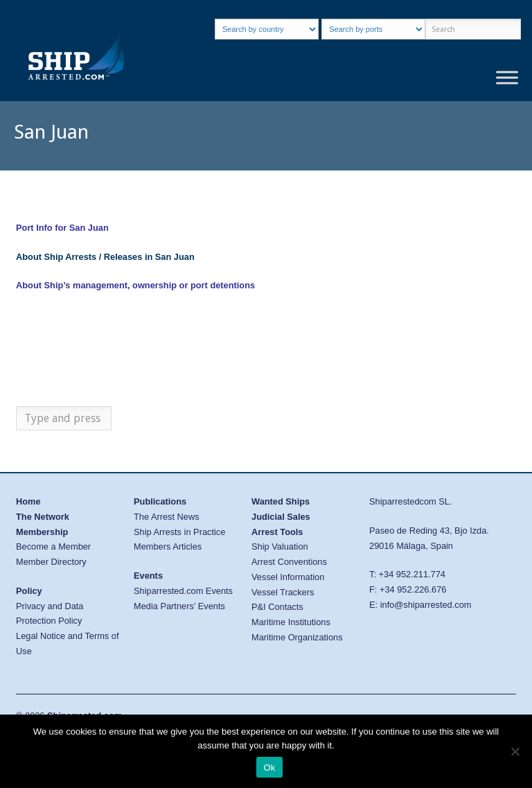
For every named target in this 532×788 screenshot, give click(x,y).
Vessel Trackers (283, 592)
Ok (269, 768)
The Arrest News (167, 517)
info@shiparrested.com (426, 605)
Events (148, 576)
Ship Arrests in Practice (179, 532)
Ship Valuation (280, 546)
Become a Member (53, 546)
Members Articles (168, 546)
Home (28, 501)
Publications (160, 501)
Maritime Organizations (297, 637)
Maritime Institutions (291, 622)
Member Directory (51, 562)
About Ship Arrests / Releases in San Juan (105, 257)
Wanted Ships (281, 501)
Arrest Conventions (289, 562)
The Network (43, 517)
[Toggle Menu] (507, 78)
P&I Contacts (277, 607)
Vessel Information (288, 577)
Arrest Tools (277, 532)
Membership (42, 532)
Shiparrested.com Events (183, 591)
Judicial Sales (281, 517)
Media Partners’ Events (179, 606)
